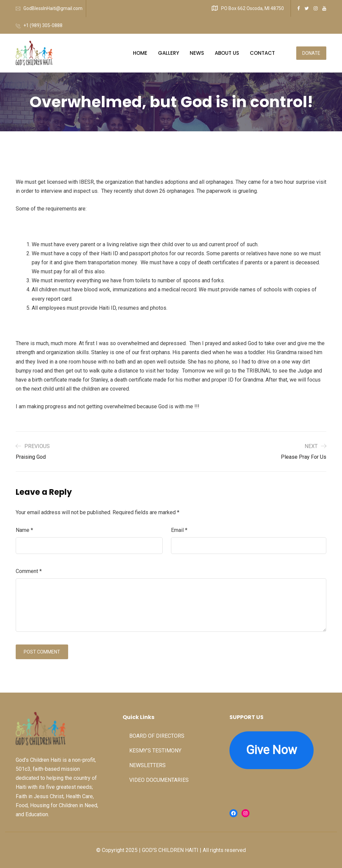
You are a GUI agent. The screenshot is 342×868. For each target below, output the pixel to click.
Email (179, 530)
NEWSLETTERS (147, 765)
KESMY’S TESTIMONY (155, 751)
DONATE (311, 53)
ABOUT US (227, 53)
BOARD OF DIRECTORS (157, 736)
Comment (29, 571)
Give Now (272, 750)
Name (24, 530)
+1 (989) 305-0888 (43, 25)
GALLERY (168, 53)
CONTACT (262, 53)
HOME (140, 53)
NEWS (197, 53)
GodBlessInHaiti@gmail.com (53, 8)
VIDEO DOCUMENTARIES (159, 780)
